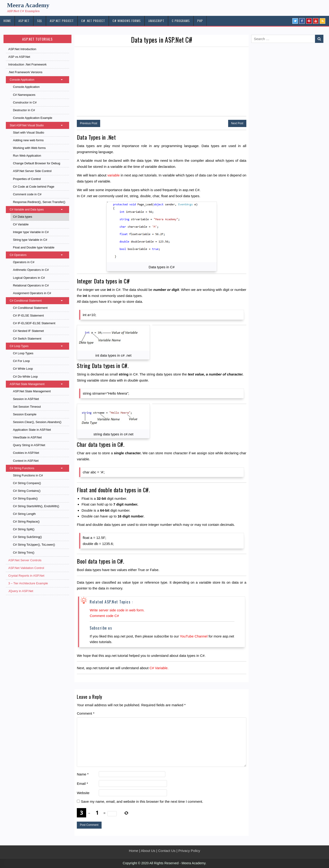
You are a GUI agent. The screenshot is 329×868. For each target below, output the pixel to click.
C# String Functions (38, 468)
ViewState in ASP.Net (27, 437)
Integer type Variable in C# (31, 232)
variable (114, 175)
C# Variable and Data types (38, 210)
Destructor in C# (24, 110)
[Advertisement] (162, 82)
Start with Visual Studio (28, 133)
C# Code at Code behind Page (34, 187)
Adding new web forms (28, 140)
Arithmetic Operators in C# (31, 270)
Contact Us (167, 851)
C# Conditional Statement (38, 301)
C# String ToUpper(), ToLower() (34, 545)
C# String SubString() (27, 537)
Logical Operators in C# (29, 278)
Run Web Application (27, 156)
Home (134, 851)
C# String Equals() (25, 498)
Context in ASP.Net (26, 461)
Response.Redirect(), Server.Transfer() (39, 202)
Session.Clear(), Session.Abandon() (37, 422)
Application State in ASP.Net (32, 430)
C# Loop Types (38, 346)
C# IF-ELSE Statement (28, 315)
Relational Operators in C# (31, 285)
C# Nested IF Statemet (28, 331)
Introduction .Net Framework (27, 64)
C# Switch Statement (27, 339)
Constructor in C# (25, 102)
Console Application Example (32, 118)
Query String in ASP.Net (29, 445)
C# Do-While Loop (25, 377)
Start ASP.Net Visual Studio (38, 125)
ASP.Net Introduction (22, 49)
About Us (148, 851)
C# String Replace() (26, 522)
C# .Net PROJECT (93, 21)
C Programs (181, 21)
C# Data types (22, 217)
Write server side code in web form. (117, 610)
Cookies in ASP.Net (26, 453)
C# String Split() (24, 529)
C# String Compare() (27, 483)
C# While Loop (23, 369)
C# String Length (24, 514)
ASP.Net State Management (38, 384)
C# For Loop (21, 361)
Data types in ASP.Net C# (162, 40)
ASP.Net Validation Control (26, 568)
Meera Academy (28, 5)
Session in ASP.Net (26, 399)
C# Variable (21, 224)
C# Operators (38, 255)
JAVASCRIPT (156, 21)
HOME (7, 21)
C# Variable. (159, 668)
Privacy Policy (189, 851)
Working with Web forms (29, 148)
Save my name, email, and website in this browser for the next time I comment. (142, 801)
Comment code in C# (27, 194)
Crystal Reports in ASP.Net (26, 576)
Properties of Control (27, 179)
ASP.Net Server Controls (25, 560)
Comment (86, 713)
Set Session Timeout (27, 407)
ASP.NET (24, 21)
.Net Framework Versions (25, 72)
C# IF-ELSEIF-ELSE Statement (34, 323)
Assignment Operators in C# (32, 293)
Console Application (38, 80)
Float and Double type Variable (34, 247)
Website (83, 793)
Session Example (25, 414)
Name (83, 774)
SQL (40, 21)
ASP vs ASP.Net (19, 57)
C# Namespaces (24, 95)
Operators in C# (24, 262)
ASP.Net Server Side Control (32, 171)
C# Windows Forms (127, 21)
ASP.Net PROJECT (62, 21)
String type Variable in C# (30, 240)
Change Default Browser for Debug (36, 163)
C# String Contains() (27, 491)
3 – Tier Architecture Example (28, 583)
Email (82, 784)
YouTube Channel (194, 636)
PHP (200, 21)
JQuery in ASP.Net (21, 591)
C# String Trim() (24, 553)
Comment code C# (104, 616)
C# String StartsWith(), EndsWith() (36, 506)
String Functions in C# (28, 475)
